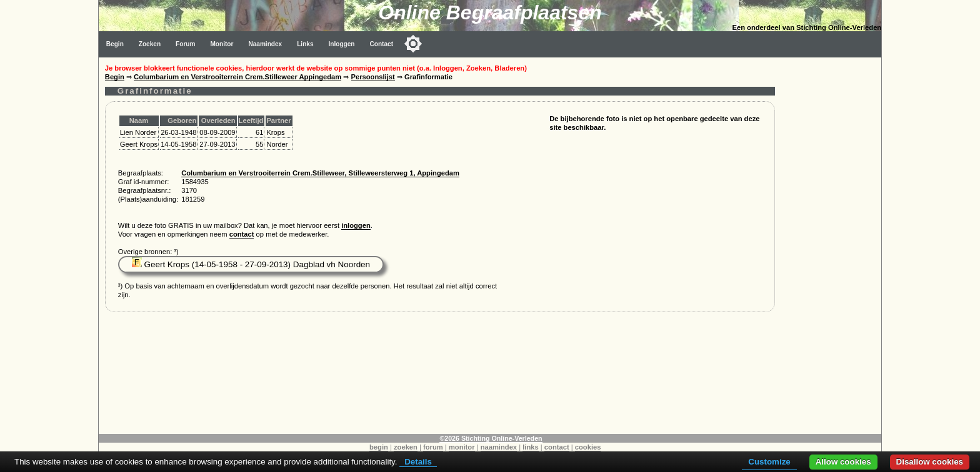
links (531, 447)
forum (433, 447)
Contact (382, 44)
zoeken (406, 447)
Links (305, 44)
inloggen (356, 225)
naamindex (499, 447)
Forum (185, 44)
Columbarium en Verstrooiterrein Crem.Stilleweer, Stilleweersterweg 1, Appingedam (320, 173)
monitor (462, 447)
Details (418, 462)
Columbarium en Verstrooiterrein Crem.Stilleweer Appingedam (237, 77)
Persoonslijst (373, 77)
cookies (588, 447)
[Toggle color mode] (413, 44)
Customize (769, 462)
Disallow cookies (930, 462)
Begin (115, 44)
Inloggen (342, 44)
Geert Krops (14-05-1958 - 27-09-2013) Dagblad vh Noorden (251, 264)
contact (242, 234)
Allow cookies (843, 462)
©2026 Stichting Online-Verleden (491, 438)
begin (379, 447)
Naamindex (265, 44)
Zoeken (150, 44)
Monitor (222, 44)
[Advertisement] (831, 245)
